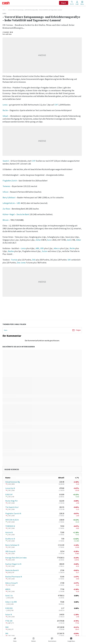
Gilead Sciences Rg (13, 482)
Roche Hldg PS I (12, 501)
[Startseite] (6, 3)
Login (77, 3)
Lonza (5, 105)
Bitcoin (6, 220)
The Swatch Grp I (12, 507)
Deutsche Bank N (12, 570)
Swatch (6, 161)
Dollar (38, 240)
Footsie (14, 260)
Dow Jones (21, 263)
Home (4, 10)
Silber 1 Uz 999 (11, 602)
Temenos (6, 186)
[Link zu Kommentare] (52, 639)
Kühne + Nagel (9, 214)
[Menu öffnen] (82, 3)
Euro (49, 240)
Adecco (57, 248)
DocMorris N (10, 539)
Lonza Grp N (10, 488)
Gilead (5, 116)
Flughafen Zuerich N (13, 513)
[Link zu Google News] (71, 639)
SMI (69, 260)
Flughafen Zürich (10, 181)
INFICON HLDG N (12, 520)
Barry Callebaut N (12, 545)
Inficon (5, 192)
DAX (34, 260)
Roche (5, 110)
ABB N (8, 589)
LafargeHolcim (9, 203)
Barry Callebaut (9, 198)
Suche (72, 3)
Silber (78, 240)
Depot (64, 3)
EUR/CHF (9, 494)
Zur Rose (6, 209)
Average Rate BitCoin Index (16, 558)
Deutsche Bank (23, 214)
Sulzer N (9, 614)
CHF (56, 105)
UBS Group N (10, 551)
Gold (69, 240)
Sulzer (45, 251)
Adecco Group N (11, 583)
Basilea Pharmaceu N (14, 577)
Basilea (11, 251)
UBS (19, 203)
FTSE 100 (9, 621)
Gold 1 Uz (9, 596)
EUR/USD (9, 608)
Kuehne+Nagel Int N (13, 564)
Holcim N (9, 532)
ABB (37, 248)
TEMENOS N (10, 526)
